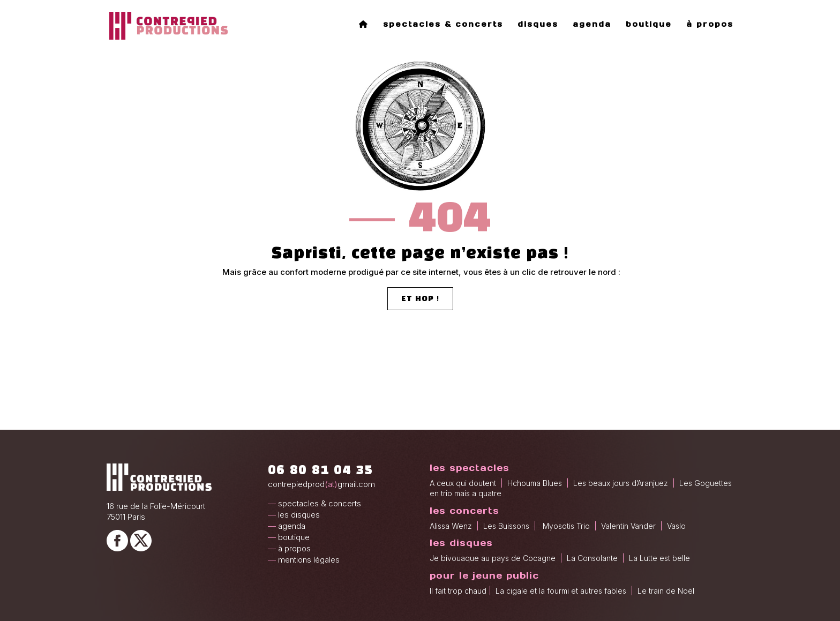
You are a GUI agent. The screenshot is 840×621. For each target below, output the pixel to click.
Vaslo (675, 526)
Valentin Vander (628, 526)
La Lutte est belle (659, 558)
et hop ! (420, 299)
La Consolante (592, 558)
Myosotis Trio (567, 526)
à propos (710, 25)
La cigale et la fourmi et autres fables (561, 591)
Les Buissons (507, 526)
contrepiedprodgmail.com (321, 484)
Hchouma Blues (535, 483)
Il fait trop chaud (458, 591)
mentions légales (309, 560)
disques (538, 25)
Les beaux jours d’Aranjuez (621, 483)
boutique (649, 25)
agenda (592, 25)
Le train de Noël (666, 591)
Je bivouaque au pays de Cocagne (493, 558)
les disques (299, 515)
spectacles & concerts (443, 25)
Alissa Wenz (451, 526)
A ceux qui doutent (463, 483)
